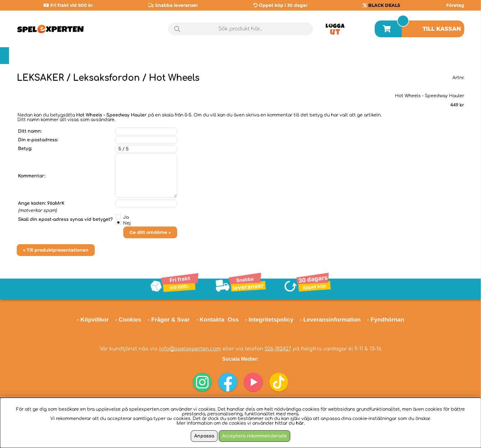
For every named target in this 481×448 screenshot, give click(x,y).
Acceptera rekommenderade (254, 436)
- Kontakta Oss (217, 320)
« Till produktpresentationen (56, 250)
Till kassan (442, 29)
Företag (455, 5)
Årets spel (384, 56)
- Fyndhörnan (385, 320)
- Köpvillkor (93, 320)
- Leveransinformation (330, 320)
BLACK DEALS (384, 5)
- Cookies (128, 320)
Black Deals (441, 56)
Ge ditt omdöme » (150, 232)
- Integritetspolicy (269, 320)
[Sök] (241, 29)
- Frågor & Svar (169, 320)
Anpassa (204, 436)
